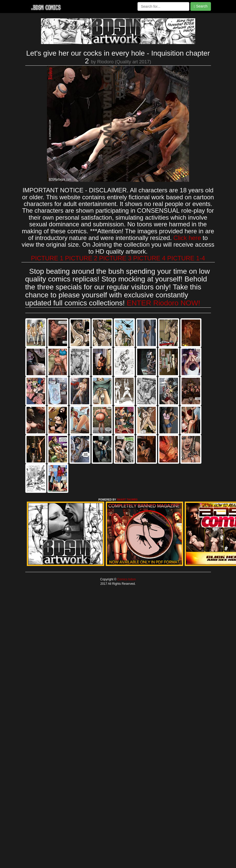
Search (201, 6)
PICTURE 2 (81, 258)
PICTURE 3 (115, 258)
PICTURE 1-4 (186, 258)
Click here (187, 238)
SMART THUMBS (127, 500)
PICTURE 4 (149, 258)
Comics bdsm (126, 579)
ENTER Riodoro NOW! (163, 303)
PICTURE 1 (47, 258)
